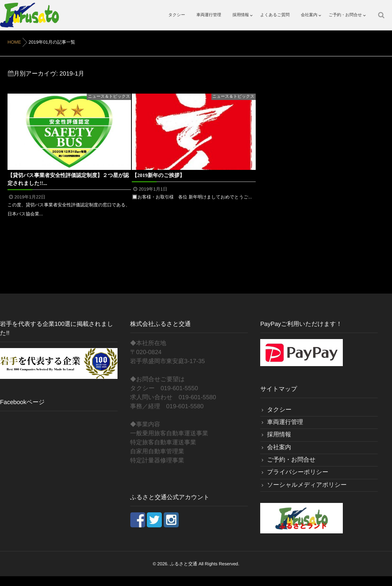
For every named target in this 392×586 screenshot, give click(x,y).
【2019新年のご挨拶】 (158, 175)
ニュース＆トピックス (109, 97)
